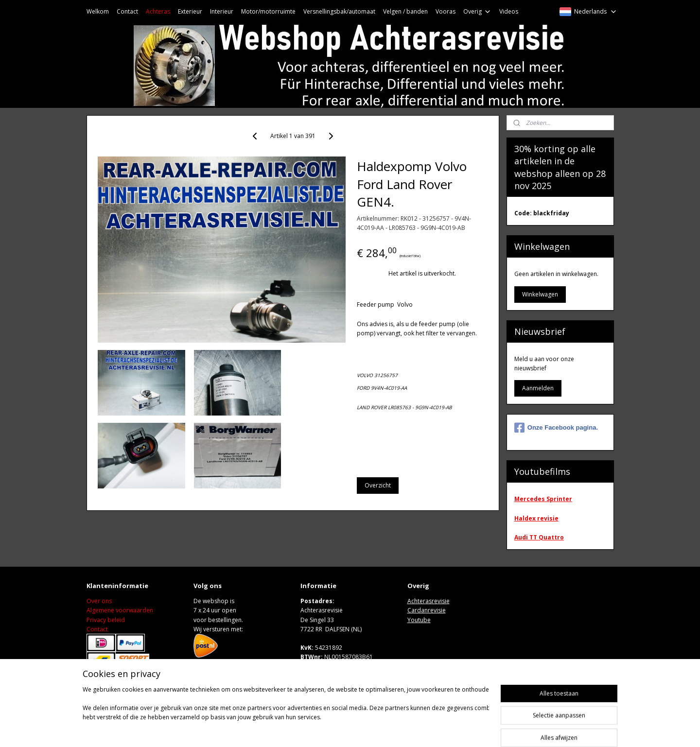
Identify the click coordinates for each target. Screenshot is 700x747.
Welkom (98, 11)
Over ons (99, 601)
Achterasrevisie (429, 601)
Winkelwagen (540, 294)
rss (418, 729)
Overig (477, 11)
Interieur (222, 11)
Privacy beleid (106, 620)
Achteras (158, 11)
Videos (509, 11)
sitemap (397, 729)
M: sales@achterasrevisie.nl (338, 666)
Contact (127, 11)
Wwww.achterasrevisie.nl (336, 676)
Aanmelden (538, 388)
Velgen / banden (405, 11)
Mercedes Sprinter (543, 499)
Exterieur (190, 11)
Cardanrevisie (427, 610)
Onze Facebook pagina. (556, 428)
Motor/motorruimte (268, 11)
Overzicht (378, 485)
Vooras (446, 11)
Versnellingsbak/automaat (339, 11)
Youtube (419, 620)
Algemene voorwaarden (120, 610)
